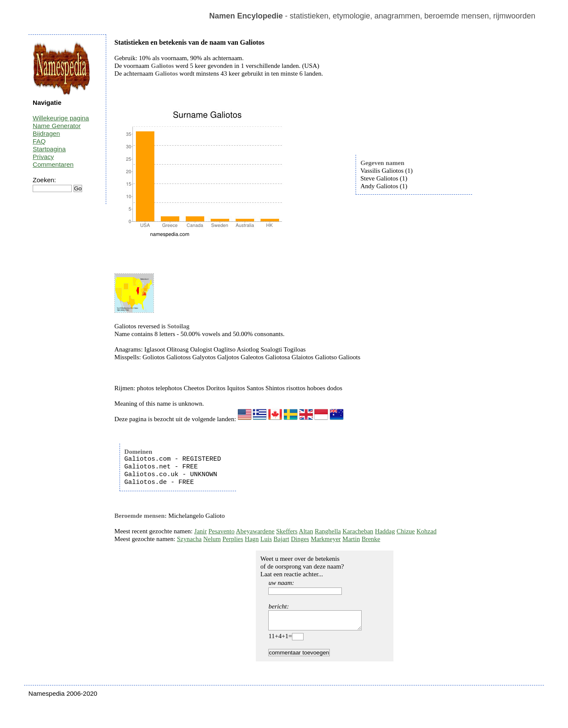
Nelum (212, 539)
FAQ (39, 141)
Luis (266, 539)
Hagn (252, 539)
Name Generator (57, 126)
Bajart (281, 539)
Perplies (233, 539)
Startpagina (49, 149)
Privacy (43, 157)
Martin (351, 539)
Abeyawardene (255, 531)
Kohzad (427, 531)
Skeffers (287, 531)
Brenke (371, 539)
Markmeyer (326, 539)
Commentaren (53, 164)
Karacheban (358, 531)
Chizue (406, 531)
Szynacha (189, 539)
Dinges (300, 539)
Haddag (385, 531)
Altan (306, 531)
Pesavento (222, 531)
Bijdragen (46, 133)
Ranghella (328, 531)
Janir (201, 531)
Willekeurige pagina (61, 118)
